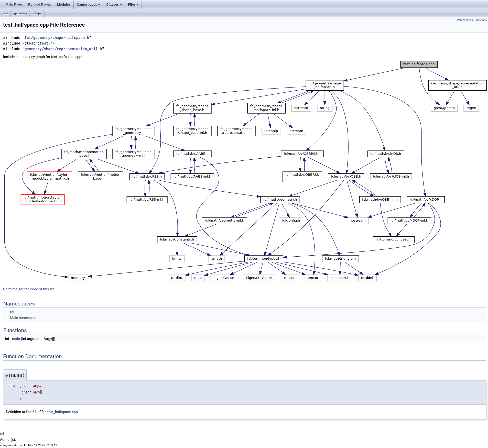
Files (134, 4)
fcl (12, 312)
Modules (64, 4)
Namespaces (89, 4)
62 (35, 412)
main (16, 339)
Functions (481, 20)
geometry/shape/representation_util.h (63, 49)
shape (37, 13)
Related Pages (40, 4)
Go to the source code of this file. (29, 289)
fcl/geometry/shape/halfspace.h (57, 38)
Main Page (14, 4)
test (5, 13)
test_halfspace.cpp (63, 412)
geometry (21, 13)
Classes (114, 4)
